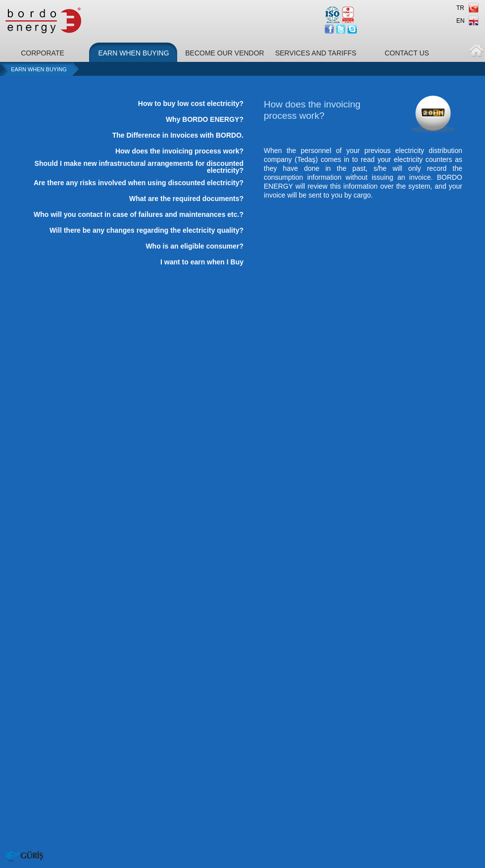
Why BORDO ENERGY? (205, 119)
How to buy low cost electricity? (191, 103)
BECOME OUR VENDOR (224, 53)
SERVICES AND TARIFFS (316, 53)
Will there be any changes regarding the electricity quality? (146, 230)
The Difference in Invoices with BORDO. (178, 135)
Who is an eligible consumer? (194, 246)
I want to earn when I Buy (202, 262)
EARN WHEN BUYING (133, 53)
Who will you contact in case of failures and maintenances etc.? (139, 214)
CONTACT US (407, 53)
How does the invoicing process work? (179, 151)
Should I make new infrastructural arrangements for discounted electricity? (139, 167)
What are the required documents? (186, 199)
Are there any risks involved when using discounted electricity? (139, 183)
